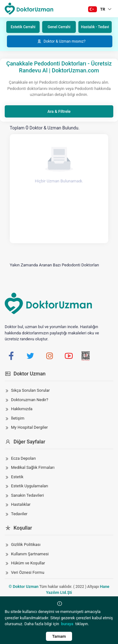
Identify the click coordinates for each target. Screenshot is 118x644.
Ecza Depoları (23, 458)
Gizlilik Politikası (26, 545)
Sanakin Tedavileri (27, 495)
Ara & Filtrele (59, 111)
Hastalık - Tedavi (95, 27)
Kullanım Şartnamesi (30, 554)
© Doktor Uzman (24, 586)
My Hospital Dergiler (29, 427)
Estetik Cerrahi (23, 27)
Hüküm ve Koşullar (28, 563)
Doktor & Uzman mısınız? (61, 41)
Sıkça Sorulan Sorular (30, 390)
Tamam (59, 636)
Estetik (17, 477)
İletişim (18, 418)
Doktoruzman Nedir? (30, 400)
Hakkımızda (22, 409)
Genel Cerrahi (59, 27)
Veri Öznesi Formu (28, 572)
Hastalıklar (21, 504)
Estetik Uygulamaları (30, 486)
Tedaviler (19, 514)
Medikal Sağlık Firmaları (33, 467)
